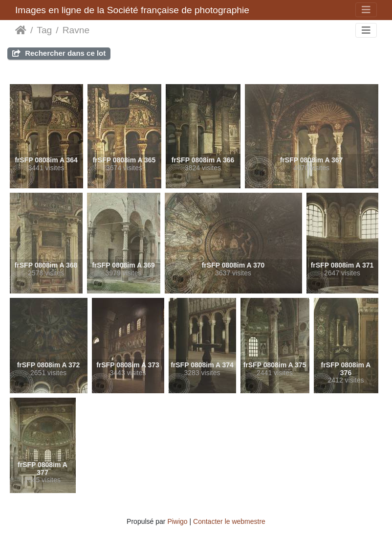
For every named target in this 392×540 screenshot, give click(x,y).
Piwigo (177, 521)
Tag (44, 30)
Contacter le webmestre (229, 521)
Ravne (76, 30)
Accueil (21, 30)
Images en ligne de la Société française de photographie (132, 10)
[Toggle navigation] (366, 10)
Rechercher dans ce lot (59, 53)
